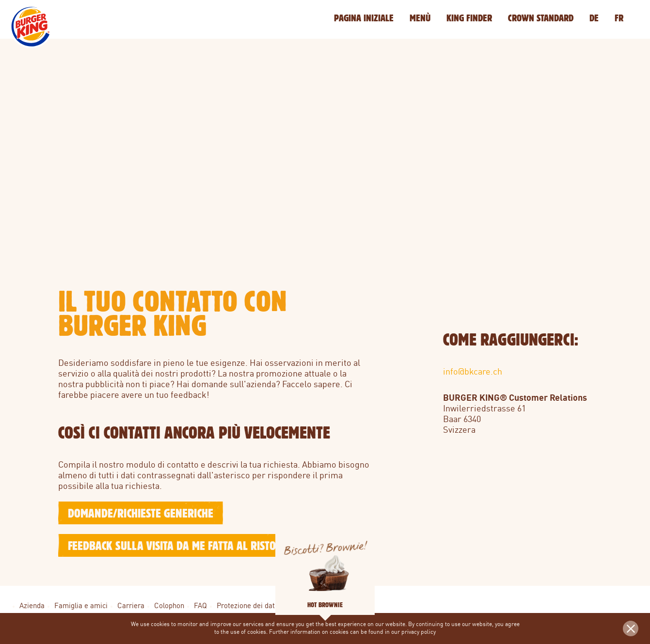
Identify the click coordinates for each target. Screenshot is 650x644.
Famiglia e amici (81, 606)
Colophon (169, 606)
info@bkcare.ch (473, 372)
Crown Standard (541, 18)
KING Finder (469, 18)
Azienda (32, 606)
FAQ (200, 606)
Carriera (131, 606)
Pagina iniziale (364, 18)
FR (619, 18)
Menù (420, 18)
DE (594, 18)
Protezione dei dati (247, 606)
